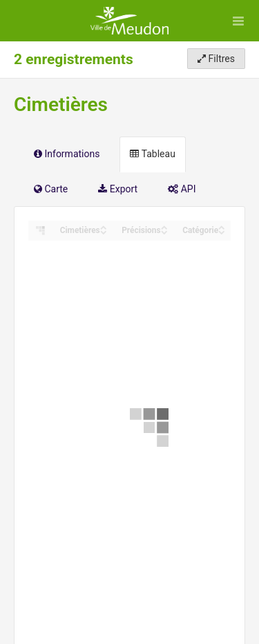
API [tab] (182, 189)
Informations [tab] (67, 154)
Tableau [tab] (152, 154)
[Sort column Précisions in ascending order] (164, 227)
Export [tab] (118, 189)
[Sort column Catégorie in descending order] (222, 231)
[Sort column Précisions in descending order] (164, 231)
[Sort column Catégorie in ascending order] (222, 227)
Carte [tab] (51, 189)
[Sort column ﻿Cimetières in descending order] (104, 231)
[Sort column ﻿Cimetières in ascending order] (104, 227)
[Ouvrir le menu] (238, 21)
